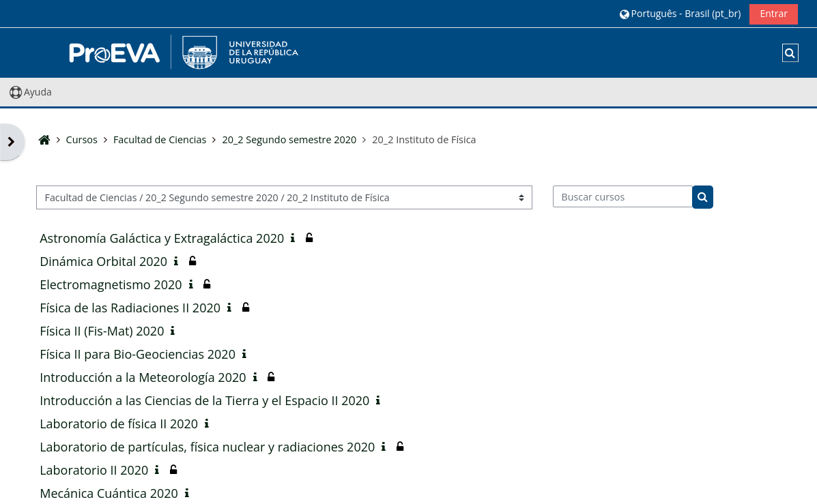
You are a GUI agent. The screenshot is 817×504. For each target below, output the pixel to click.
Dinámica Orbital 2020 (103, 261)
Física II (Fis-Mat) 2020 (102, 331)
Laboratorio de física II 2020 (119, 424)
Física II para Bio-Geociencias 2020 (138, 354)
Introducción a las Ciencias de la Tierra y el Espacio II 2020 (204, 400)
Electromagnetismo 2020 (111, 284)
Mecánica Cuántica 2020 (109, 493)
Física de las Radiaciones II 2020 (130, 308)
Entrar (774, 13)
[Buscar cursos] (623, 196)
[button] (680, 13)
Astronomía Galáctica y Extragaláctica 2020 (162, 238)
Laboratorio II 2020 (94, 470)
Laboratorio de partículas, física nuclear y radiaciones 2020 (207, 447)
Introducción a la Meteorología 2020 (143, 377)
